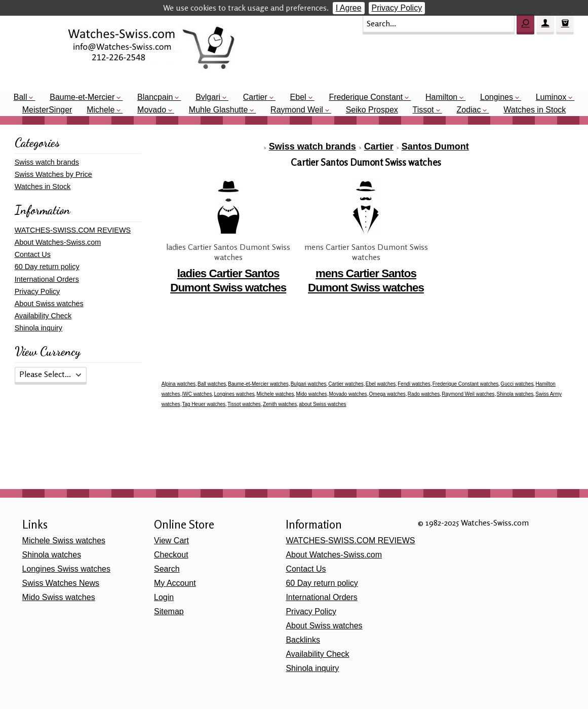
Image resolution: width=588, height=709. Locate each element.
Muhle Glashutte (219, 110)
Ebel (298, 97)
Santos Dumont (435, 146)
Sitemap (169, 611)
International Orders (47, 279)
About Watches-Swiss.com (58, 242)
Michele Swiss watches (64, 540)
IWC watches (197, 394)
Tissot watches (244, 404)
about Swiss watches (322, 404)
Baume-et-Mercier (82, 97)
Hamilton (441, 97)
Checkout (171, 555)
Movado (152, 110)
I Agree (349, 8)
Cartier (255, 97)
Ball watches (212, 384)
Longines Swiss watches (66, 569)
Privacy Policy (397, 8)
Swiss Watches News (61, 583)
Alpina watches (179, 384)
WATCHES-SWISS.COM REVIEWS (73, 230)
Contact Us (33, 254)
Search (167, 569)
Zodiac (468, 110)
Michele (101, 110)
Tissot (423, 110)
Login (164, 597)
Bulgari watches (309, 384)
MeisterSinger (47, 110)
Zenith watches (280, 404)
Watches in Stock (535, 110)
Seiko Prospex (372, 110)
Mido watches (311, 394)
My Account (175, 583)
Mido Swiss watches (59, 597)
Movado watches (348, 394)
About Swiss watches (49, 304)
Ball (21, 97)
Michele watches (275, 394)
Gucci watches (517, 384)
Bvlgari (208, 97)
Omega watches (387, 394)
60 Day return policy (47, 267)
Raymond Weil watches (468, 394)
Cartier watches (346, 384)
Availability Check (43, 316)
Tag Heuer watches (204, 404)
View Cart (171, 540)
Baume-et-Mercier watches (258, 384)
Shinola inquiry (38, 328)
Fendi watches (414, 384)
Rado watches (424, 394)
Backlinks (303, 640)
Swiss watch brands (312, 146)
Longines (497, 97)
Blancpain (155, 97)
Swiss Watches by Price (53, 174)
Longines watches (234, 394)
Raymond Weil (297, 110)
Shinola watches (515, 394)
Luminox (551, 97)
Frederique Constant (366, 97)
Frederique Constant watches (466, 384)
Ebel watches (381, 384)
